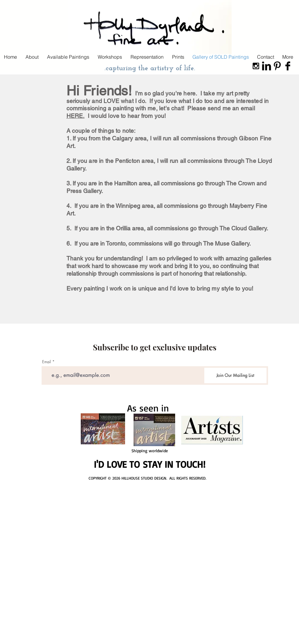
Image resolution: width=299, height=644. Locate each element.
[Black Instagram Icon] (256, 66)
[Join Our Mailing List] (235, 375)
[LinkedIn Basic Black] (267, 66)
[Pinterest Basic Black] (277, 66)
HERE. (76, 116)
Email (47, 362)
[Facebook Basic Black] (288, 66)
